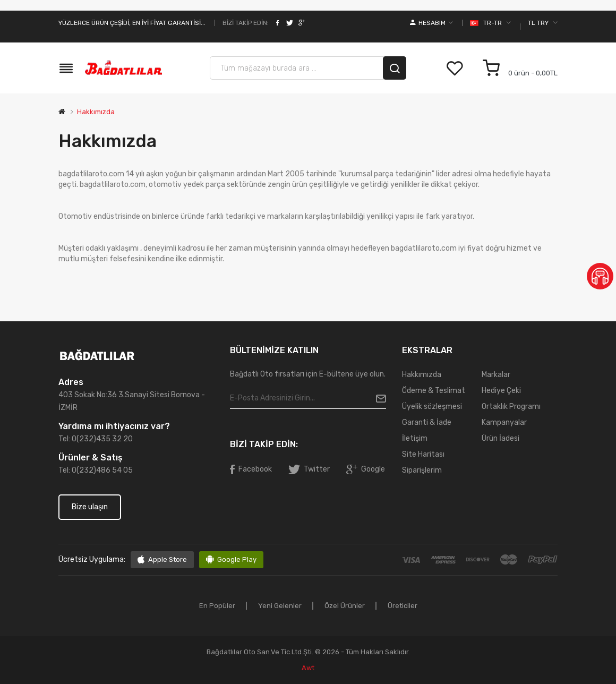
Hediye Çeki (501, 391)
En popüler (217, 606)
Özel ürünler (345, 606)
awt (308, 668)
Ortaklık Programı (511, 407)
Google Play (237, 559)
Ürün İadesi (500, 438)
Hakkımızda (96, 112)
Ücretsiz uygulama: (92, 559)
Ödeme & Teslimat (434, 391)
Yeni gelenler (280, 606)
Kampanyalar (504, 422)
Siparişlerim (422, 470)
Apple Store (168, 559)
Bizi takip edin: (246, 23)
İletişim (415, 438)
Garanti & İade (427, 422)
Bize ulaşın (90, 507)
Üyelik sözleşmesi (432, 407)
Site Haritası (423, 454)
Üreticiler (403, 606)
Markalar (496, 375)
